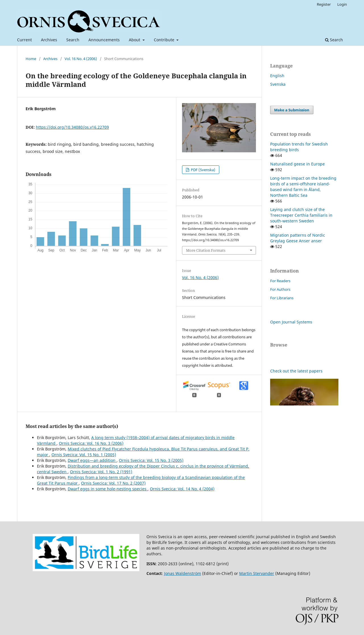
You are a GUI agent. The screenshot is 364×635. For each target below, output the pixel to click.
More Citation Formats (206, 250)
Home (31, 59)
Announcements (104, 40)
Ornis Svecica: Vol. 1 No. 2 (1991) (101, 472)
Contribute (165, 40)
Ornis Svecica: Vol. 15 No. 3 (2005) (151, 460)
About (135, 40)
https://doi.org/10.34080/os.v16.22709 (72, 127)
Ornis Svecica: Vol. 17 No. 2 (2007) (113, 483)
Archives (49, 40)
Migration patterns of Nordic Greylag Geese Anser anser (298, 238)
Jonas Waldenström (183, 573)
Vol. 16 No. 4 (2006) (81, 59)
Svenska (278, 84)
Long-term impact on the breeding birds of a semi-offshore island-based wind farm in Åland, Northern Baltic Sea (303, 187)
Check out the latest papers (296, 371)
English (277, 76)
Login (342, 4)
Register (324, 4)
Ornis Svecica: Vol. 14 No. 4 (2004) (182, 489)
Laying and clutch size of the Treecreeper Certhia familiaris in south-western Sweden (301, 215)
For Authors (280, 289)
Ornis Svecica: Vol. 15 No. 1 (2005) (84, 455)
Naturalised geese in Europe (297, 164)
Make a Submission (292, 110)
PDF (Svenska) (203, 170)
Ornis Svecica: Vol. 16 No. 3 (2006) (91, 443)
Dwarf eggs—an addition (92, 460)
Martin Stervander (257, 573)
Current (24, 40)
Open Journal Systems (291, 322)
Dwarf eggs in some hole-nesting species (108, 489)
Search (73, 40)
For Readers (280, 281)
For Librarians (282, 298)
